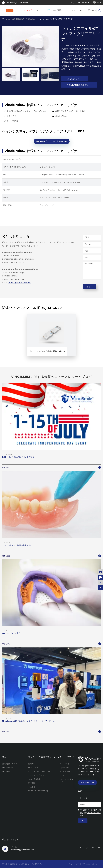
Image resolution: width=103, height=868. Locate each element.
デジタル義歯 (33, 768)
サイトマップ (74, 864)
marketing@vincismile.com (16, 3)
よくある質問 (65, 772)
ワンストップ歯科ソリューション (44, 757)
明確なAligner (32, 19)
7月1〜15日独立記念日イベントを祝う (18, 457)
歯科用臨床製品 (18, 19)
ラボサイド (39, 10)
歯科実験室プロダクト (10, 764)
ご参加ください (65, 768)
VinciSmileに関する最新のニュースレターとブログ (52, 377)
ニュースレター (65, 764)
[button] (57, 74)
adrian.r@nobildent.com (19, 283)
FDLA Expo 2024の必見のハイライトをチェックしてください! (29, 721)
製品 (4, 757)
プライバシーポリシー (90, 864)
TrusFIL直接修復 (34, 779)
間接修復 (32, 783)
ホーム (8, 19)
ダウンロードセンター (80, 3)
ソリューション (71, 10)
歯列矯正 (32, 764)
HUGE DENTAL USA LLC (18, 864)
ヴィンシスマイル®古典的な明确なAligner (47, 351)
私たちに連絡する (10, 840)
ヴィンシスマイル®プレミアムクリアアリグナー (58, 19)
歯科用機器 (57, 10)
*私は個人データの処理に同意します (90, 813)
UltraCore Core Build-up (38, 791)
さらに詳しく (75, 79)
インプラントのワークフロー (39, 772)
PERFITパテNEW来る (11, 633)
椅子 (48, 10)
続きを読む (51, 468)
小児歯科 (32, 787)
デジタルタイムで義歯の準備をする (17, 545)
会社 (82, 10)
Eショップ (28, 10)
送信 (89, 287)
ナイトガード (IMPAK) (37, 775)
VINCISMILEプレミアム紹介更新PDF (52, 141)
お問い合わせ (92, 10)
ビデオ (62, 775)
